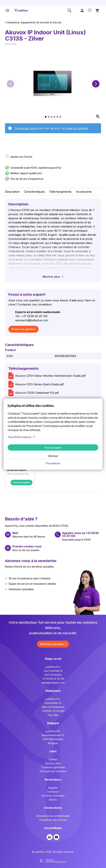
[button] (10, 84)
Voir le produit (22, 482)
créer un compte (77, 128)
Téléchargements (60, 192)
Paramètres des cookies (53, 820)
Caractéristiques (34, 192)
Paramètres (53, 463)
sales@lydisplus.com (53, 683)
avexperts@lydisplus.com (32, 320)
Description (12, 192)
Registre (53, 788)
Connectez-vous (26, 128)
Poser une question (23, 329)
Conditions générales (53, 767)
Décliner (53, 456)
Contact (53, 759)
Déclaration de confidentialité (53, 816)
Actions (53, 800)
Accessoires (84, 192)
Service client (53, 763)
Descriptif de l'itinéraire (53, 771)
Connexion (53, 792)
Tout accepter (53, 447)
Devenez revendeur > (53, 644)
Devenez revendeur (53, 796)
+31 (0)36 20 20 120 (53, 679)
